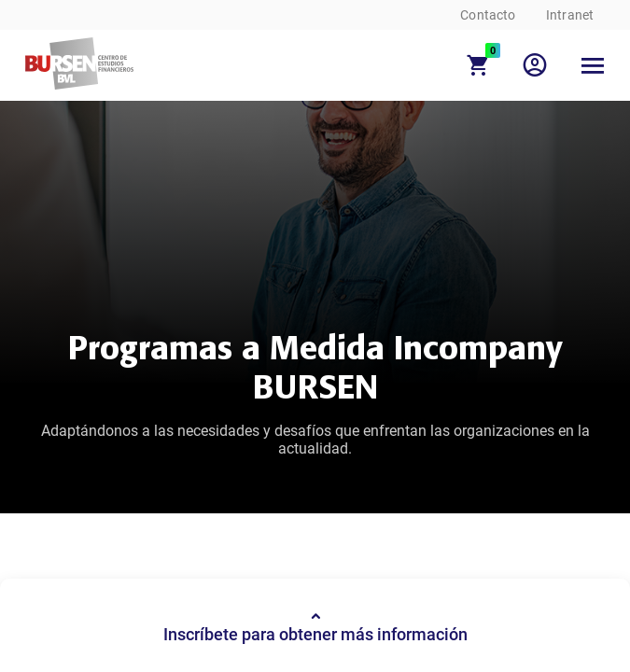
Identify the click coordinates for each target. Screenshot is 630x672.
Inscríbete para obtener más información (315, 626)
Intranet (570, 15)
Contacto (488, 15)
